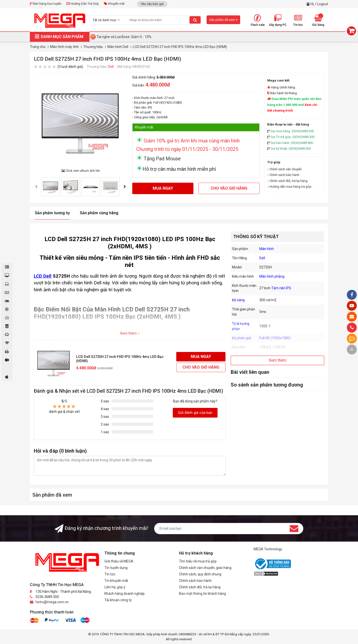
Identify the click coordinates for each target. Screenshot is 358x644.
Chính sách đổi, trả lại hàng (287, 181)
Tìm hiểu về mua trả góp (198, 561)
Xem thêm (130, 333)
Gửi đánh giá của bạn (195, 413)
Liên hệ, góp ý (115, 587)
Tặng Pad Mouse (162, 159)
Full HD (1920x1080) (275, 338)
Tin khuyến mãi (116, 581)
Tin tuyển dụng (116, 568)
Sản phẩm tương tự (52, 213)
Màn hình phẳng (272, 276)
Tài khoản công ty (118, 600)
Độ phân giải (242, 338)
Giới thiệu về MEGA (119, 561)
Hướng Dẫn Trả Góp (83, 4)
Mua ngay (163, 188)
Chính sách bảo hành (283, 175)
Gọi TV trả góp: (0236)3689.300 (292, 137)
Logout (323, 4)
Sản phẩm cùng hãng (99, 213)
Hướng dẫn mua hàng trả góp (289, 187)
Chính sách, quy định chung (200, 574)
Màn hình (267, 249)
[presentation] (36, 187)
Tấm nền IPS (281, 288)
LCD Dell (43, 276)
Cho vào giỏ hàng (229, 188)
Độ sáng (238, 300)
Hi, (313, 4)
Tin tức (110, 574)
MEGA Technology (268, 549)
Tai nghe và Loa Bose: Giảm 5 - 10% (124, 37)
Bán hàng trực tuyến (46, 4)
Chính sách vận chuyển (285, 169)
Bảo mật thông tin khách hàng (202, 594)
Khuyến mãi (114, 4)
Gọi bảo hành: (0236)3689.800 (292, 143)
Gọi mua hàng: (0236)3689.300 (292, 131)
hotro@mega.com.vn (52, 602)
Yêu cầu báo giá (152, 4)
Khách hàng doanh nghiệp (125, 594)
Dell (111, 67)
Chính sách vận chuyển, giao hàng (205, 568)
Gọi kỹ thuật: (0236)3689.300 (291, 149)
